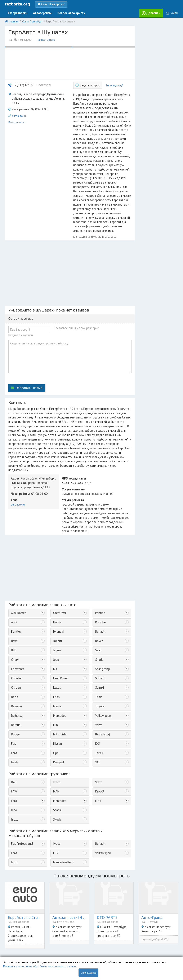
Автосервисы (39, 12)
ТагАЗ (98, 678)
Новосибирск (124, 947)
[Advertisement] (70, 240)
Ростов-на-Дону (151, 942)
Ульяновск (169, 952)
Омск (111, 947)
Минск (171, 937)
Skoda (99, 591)
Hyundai (58, 564)
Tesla (98, 626)
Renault (99, 564)
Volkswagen (102, 643)
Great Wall (59, 547)
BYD (14, 582)
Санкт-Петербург (31, 20)
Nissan (57, 670)
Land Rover (59, 608)
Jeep (56, 591)
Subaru (99, 608)
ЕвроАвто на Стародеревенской (25, 829)
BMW (14, 573)
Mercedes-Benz (62, 783)
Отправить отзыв (27, 349)
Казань (145, 952)
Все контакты (16, 111)
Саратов (100, 942)
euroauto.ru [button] (19, 106)
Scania (57, 733)
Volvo (98, 652)
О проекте (11, 937)
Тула (136, 947)
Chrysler (16, 608)
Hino (14, 733)
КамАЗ (99, 715)
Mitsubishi (59, 661)
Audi (14, 555)
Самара (167, 942)
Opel (56, 678)
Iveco (56, 706)
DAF (13, 706)
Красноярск (114, 942)
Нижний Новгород (155, 937)
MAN (56, 715)
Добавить (155, 12)
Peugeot (58, 687)
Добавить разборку (62, 937)
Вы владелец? (112, 81)
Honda (57, 555)
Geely (14, 687)
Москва (99, 937)
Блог (8, 947)
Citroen (15, 617)
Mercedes (59, 643)
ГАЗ (97, 670)
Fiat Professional (21, 765)
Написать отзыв (45, 37)
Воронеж (101, 947)
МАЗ (97, 724)
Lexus (56, 617)
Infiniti (57, 573)
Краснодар (135, 937)
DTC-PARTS (108, 829)
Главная (13, 20)
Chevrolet (17, 599)
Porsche (99, 555)
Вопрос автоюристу (65, 12)
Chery (14, 591)
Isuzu (14, 742)
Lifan (56, 626)
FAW (14, 715)
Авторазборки (16, 12)
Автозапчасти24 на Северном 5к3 (69, 829)
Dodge (15, 661)
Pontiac (99, 547)
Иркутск (146, 947)
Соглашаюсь (88, 973)
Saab (98, 582)
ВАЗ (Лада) (102, 661)
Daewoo (16, 634)
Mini (55, 652)
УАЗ (97, 687)
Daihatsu (16, 643)
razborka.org (17, 4)
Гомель (135, 952)
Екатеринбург (131, 942)
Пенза (125, 952)
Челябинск (158, 947)
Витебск (115, 952)
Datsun (15, 652)
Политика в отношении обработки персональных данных (40, 966)
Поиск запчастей (15, 942)
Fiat (13, 670)
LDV (55, 774)
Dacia (14, 626)
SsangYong (101, 599)
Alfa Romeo (18, 547)
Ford (14, 678)
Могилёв (156, 952)
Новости (10, 952)
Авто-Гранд (153, 829)
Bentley (16, 564)
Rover (98, 573)
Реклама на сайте (61, 942)
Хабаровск (102, 952)
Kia (55, 599)
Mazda (57, 634)
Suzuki (99, 617)
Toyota (99, 634)
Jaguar (57, 582)
